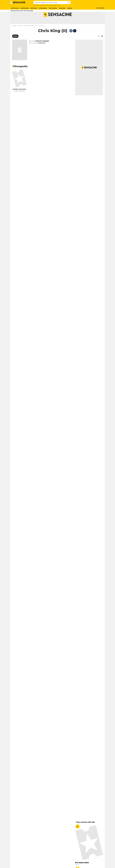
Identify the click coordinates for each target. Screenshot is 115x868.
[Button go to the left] (99, 43)
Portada (14, 33)
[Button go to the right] (102, 43)
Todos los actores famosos (30, 33)
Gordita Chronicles (19, 96)
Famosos (20, 33)
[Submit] (69, 2)
